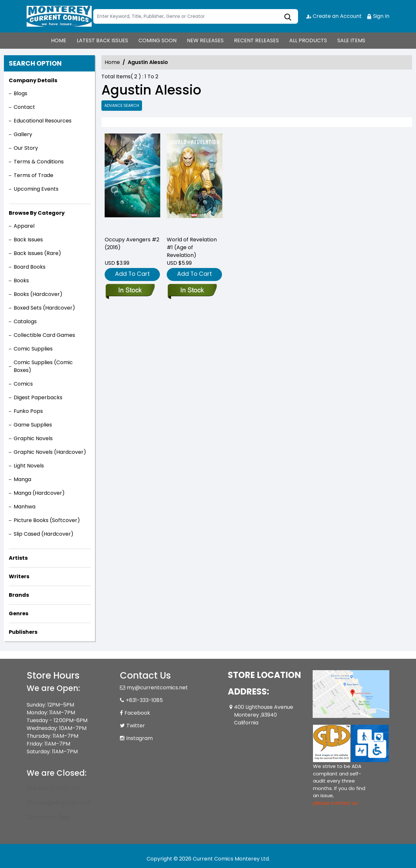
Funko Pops (28, 411)
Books (21, 281)
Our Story (26, 148)
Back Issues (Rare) (37, 253)
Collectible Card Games (44, 335)
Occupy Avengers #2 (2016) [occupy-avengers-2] (132, 243)
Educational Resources (43, 121)
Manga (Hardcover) (39, 493)
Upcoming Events (36, 189)
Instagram (139, 738)
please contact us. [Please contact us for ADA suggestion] (336, 803)
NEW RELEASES (205, 40)
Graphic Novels (33, 438)
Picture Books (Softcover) (47, 520)
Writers (19, 576)
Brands (19, 595)
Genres (19, 613)
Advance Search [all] (122, 105)
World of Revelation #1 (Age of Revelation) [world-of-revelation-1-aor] (192, 247)
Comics (23, 384)
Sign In (378, 16)
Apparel (24, 226)
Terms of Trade (33, 175)
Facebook (137, 713)
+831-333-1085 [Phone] (144, 700)
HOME (59, 40)
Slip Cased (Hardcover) (44, 534)
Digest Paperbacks (38, 397)
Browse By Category (37, 213)
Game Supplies (33, 425)
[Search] (196, 16)
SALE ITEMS (351, 40)
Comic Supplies (33, 349)
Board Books (30, 267)
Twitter (136, 726)
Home (112, 62)
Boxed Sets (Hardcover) (44, 308)
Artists (18, 558)
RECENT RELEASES (256, 40)
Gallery (23, 134)
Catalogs (25, 321)
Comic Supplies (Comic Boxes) (43, 366)
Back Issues (28, 240)
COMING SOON (157, 40)
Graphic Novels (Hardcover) (50, 452)
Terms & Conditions (39, 162)
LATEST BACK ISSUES (102, 40)
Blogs (20, 93)
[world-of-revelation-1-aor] (195, 182)
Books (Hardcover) (38, 294)
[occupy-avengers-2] (132, 182)
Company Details (33, 80)
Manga (22, 479)
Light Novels (29, 466)
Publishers (23, 632)
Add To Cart (132, 274)
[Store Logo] (59, 16)
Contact (24, 107)
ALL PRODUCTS (308, 40)
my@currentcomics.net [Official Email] (157, 688)
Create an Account (334, 16)
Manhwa (25, 507)
